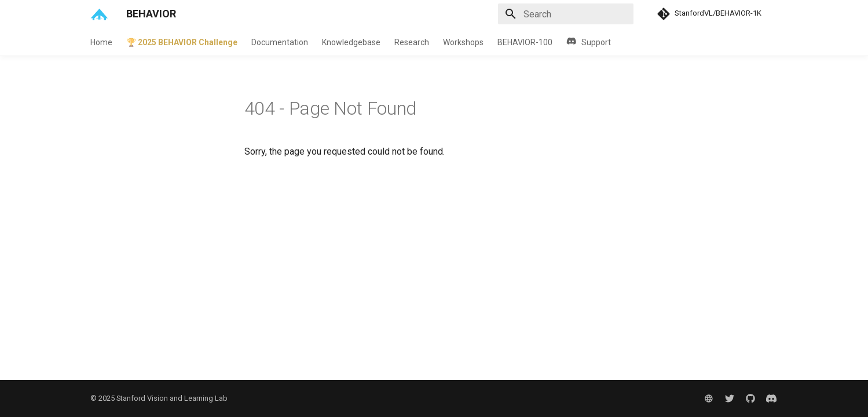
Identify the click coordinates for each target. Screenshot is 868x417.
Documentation (280, 42)
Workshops (463, 42)
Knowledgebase (351, 42)
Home (101, 42)
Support (589, 42)
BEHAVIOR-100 (525, 42)
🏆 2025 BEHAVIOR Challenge (182, 42)
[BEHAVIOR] (99, 14)
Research (412, 42)
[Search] (566, 14)
